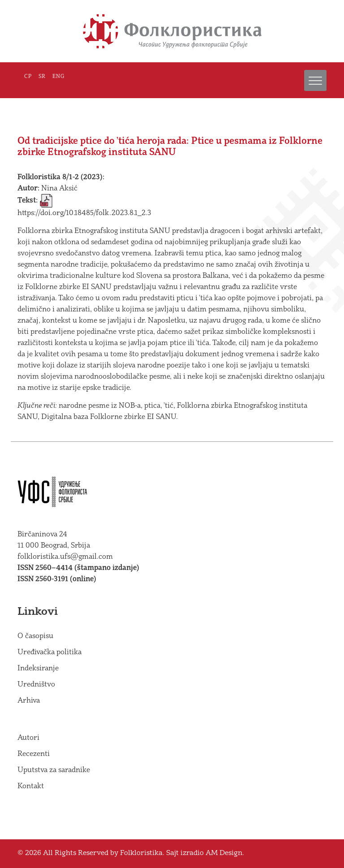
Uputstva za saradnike (54, 770)
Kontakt (31, 786)
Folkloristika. (142, 853)
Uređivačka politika (49, 652)
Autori (28, 738)
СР (28, 77)
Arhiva (29, 701)
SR (42, 77)
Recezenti (34, 754)
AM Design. (225, 853)
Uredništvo (36, 684)
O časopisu (35, 636)
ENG (58, 77)
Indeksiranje (38, 668)
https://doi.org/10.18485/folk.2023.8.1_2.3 (84, 213)
